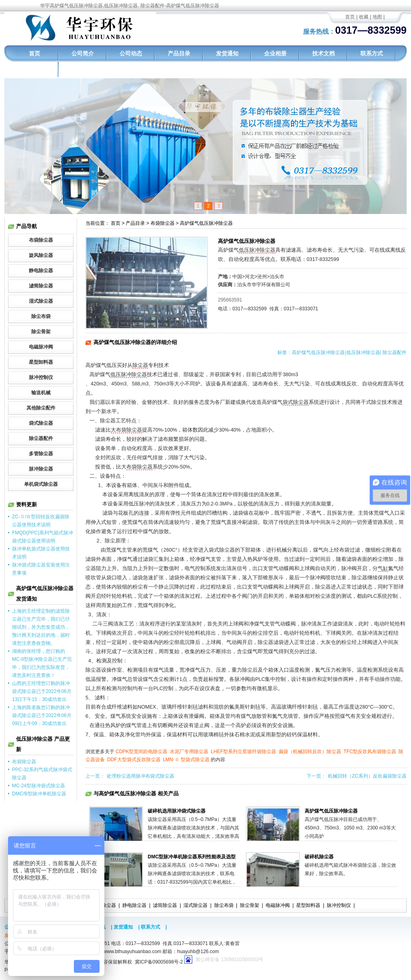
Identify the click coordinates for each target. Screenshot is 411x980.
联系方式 (372, 53)
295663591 (230, 300)
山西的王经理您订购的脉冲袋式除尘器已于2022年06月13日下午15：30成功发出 (42, 691)
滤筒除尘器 (41, 286)
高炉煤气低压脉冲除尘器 (206, 223)
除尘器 (140, 365)
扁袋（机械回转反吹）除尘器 (310, 752)
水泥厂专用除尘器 (189, 752)
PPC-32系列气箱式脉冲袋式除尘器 (42, 774)
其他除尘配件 (41, 408)
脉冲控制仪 (41, 377)
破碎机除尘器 (319, 857)
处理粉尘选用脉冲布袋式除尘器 (140, 776)
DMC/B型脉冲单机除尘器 (39, 794)
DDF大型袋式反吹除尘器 (134, 760)
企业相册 (275, 53)
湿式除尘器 (41, 301)
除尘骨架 (41, 332)
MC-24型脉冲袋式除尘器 (39, 786)
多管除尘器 (41, 454)
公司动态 (131, 53)
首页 (350, 17)
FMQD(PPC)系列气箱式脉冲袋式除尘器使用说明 (43, 537)
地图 (377, 17)
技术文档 (324, 53)
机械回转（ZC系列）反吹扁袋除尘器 (367, 776)
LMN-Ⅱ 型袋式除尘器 (186, 760)
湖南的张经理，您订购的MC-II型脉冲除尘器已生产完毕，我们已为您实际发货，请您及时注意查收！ (42, 663)
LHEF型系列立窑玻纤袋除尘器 (243, 752)
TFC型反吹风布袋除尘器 (370, 752)
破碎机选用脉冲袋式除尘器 (177, 811)
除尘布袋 (41, 316)
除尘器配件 (41, 438)
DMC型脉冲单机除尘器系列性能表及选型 (192, 857)
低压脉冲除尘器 (257, 250)
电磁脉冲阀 (41, 347)
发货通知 (227, 53)
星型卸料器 (41, 362)
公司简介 (83, 53)
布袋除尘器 (163, 223)
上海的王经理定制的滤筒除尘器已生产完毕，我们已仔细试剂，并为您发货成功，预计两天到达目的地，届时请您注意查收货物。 (41, 627)
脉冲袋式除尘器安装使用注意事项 (41, 569)
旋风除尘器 (41, 255)
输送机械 (41, 393)
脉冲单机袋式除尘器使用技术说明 (41, 553)
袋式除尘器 (296, 402)
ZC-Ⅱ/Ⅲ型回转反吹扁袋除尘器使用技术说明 (41, 521)
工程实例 (35, 70)
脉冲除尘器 (41, 469)
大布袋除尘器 (126, 430)
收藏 (364, 17)
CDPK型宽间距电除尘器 (141, 752)
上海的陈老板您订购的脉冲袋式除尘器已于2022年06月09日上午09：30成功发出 (42, 715)
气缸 (383, 568)
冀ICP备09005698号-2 (159, 962)
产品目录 (179, 53)
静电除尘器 (41, 271)
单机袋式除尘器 (41, 484)
